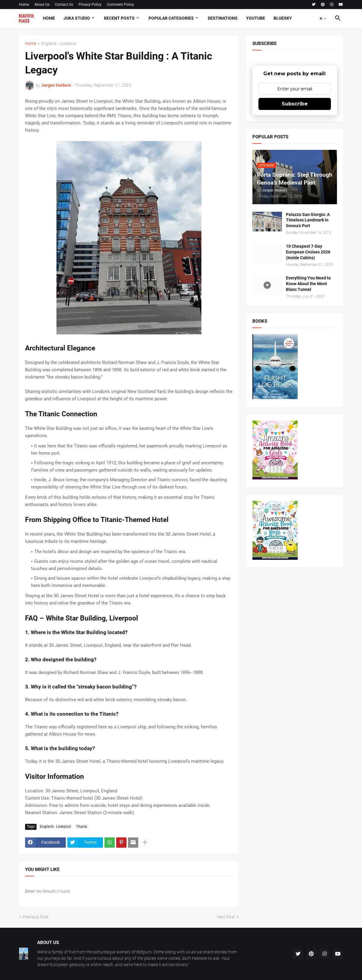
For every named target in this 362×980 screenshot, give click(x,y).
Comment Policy (120, 5)
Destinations (223, 18)
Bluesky (283, 18)
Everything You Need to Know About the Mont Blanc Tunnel (308, 284)
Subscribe (295, 104)
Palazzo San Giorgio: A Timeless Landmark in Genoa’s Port (308, 220)
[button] (323, 18)
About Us (42, 5)
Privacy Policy (90, 5)
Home (24, 5)
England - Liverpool (59, 44)
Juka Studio (77, 18)
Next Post (226, 917)
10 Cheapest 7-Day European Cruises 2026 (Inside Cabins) (308, 252)
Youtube (256, 18)
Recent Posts (119, 18)
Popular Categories (171, 18)
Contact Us (64, 5)
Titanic (82, 827)
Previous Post (36, 917)
